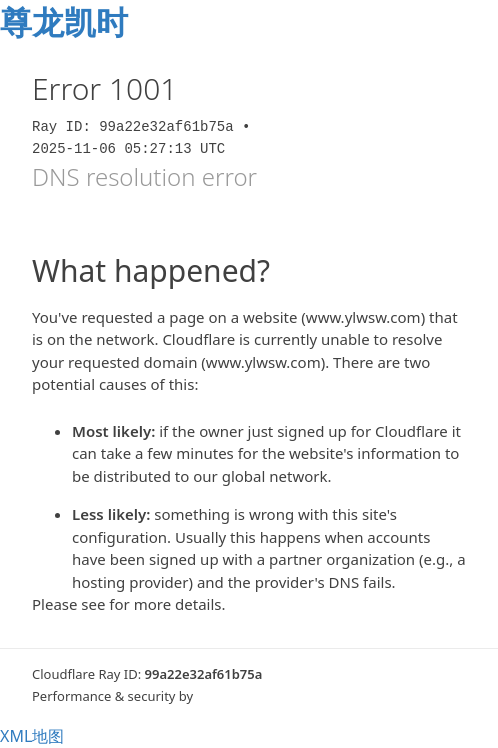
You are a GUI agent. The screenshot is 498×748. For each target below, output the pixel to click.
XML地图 (32, 736)
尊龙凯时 (64, 21)
